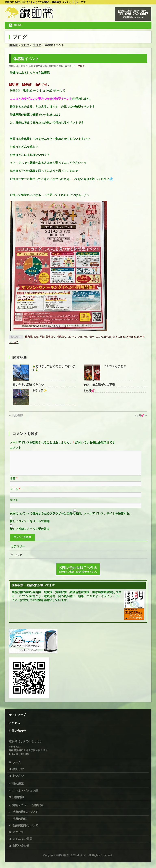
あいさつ (18, 776)
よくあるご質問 (22, 839)
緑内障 (29, 337)
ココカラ (14, 342)
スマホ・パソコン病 (25, 790)
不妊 (42, 337)
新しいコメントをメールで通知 (30, 526)
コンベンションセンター (81, 337)
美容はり (51, 337)
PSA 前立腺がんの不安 (100, 385)
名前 (14, 483)
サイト (14, 505)
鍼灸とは (18, 769)
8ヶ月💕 (89, 391)
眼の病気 (18, 784)
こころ (99, 337)
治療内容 (18, 797)
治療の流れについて (25, 812)
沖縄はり (62, 337)
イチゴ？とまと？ (115, 366)
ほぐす (141, 337)
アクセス (14, 723)
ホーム (17, 762)
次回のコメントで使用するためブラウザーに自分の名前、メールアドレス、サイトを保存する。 (71, 518)
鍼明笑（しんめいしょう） (73, 855)
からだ (108, 337)
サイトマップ (17, 715)
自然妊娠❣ (16, 415)
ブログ (81, 66)
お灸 (36, 337)
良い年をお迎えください (28, 385)
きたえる (131, 337)
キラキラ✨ (40, 391)
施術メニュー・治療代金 (28, 805)
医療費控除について (25, 825)
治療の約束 (19, 819)
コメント (15, 448)
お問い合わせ (17, 731)
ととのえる (119, 337)
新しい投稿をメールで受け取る (30, 534)
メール (15, 494)
